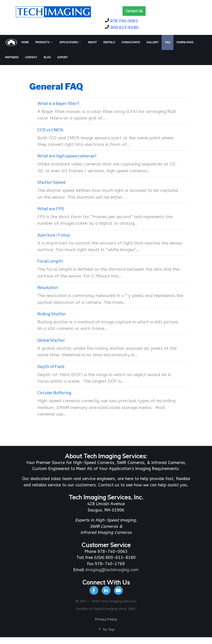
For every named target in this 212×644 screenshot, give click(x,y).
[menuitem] (17, 42)
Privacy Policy (106, 619)
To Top (106, 630)
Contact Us (134, 11)
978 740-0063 (124, 21)
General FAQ (56, 86)
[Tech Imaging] (53, 11)
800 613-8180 (124, 27)
